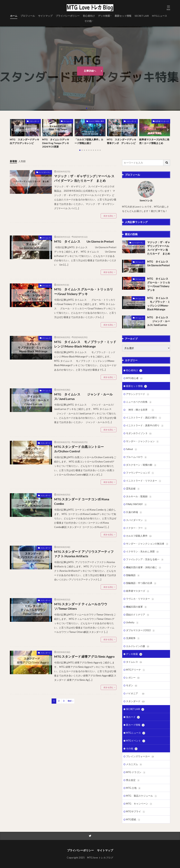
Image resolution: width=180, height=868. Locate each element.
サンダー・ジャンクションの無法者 (147, 609)
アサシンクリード (138, 460)
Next (70, 701)
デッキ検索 (104, 16)
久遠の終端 (134, 578)
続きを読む (109, 216)
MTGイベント (136, 806)
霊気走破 (133, 554)
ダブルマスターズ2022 (140, 696)
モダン (132, 751)
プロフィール (28, 16)
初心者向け (89, 16)
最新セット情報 (123, 16)
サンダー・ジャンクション (142, 507)
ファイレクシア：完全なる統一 (145, 625)
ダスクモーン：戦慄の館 (141, 530)
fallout (132, 515)
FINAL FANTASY (136, 570)
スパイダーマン (45, 172)
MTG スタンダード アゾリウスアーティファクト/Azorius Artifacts (84, 554)
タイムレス (67, 121)
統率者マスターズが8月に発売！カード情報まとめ (154, 141)
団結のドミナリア (138, 680)
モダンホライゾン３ (139, 499)
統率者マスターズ (162, 121)
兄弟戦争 (133, 704)
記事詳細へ (90, 71)
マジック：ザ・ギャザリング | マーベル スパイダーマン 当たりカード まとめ (84, 178)
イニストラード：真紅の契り (144, 483)
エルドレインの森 (138, 712)
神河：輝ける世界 (140, 475)
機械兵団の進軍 (136, 672)
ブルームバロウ (136, 523)
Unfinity (132, 688)
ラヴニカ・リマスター (140, 664)
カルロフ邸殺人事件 (96, 121)
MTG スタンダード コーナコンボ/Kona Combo (82, 501)
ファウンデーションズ (140, 538)
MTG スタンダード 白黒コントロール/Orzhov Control (79, 449)
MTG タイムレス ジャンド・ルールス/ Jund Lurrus (83, 397)
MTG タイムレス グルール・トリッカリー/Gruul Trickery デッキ (84, 292)
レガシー (133, 743)
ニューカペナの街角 (139, 467)
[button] (13, 130)
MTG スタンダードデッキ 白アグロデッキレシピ (25, 141)
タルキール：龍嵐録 (139, 562)
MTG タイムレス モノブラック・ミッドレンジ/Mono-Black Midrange (85, 344)
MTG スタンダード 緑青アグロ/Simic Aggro (84, 657)
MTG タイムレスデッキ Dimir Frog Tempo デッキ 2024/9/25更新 (56, 143)
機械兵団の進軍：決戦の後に (144, 633)
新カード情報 (135, 791)
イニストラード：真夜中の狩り (145, 491)
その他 (88, 21)
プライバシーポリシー (68, 16)
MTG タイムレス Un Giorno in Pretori (84, 241)
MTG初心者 (134, 444)
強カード (133, 783)
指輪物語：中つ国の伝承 (141, 649)
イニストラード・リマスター (144, 546)
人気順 (22, 161)
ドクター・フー (136, 594)
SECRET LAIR (142, 16)
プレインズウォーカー (140, 822)
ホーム (14, 16)
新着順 (13, 161)
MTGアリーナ (136, 735)
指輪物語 (133, 641)
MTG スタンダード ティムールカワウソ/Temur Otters (81, 606)
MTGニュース (160, 16)
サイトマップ (45, 16)
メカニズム (134, 830)
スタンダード (34, 121)
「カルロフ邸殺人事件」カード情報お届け (89, 141)
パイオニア (135, 759)
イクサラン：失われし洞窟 (142, 617)
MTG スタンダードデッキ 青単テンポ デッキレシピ (122, 141)
